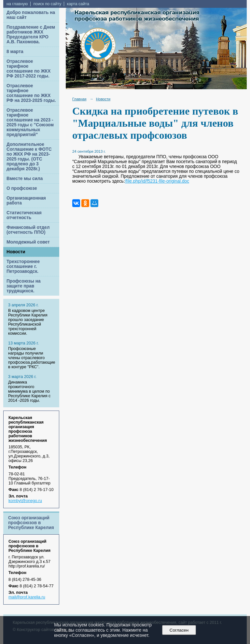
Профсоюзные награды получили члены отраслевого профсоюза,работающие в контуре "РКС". (32, 358)
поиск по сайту (47, 4)
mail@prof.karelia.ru (27, 597)
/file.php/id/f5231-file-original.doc (157, 181)
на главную (17, 4)
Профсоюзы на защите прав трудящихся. (24, 286)
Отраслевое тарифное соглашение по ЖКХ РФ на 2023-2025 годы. (31, 93)
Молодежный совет (28, 242)
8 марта (15, 52)
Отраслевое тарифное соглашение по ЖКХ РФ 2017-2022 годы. (28, 69)
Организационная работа (26, 201)
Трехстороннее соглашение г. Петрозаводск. (23, 266)
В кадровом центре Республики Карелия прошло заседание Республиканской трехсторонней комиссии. (28, 322)
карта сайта (78, 4)
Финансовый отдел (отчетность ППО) (28, 230)
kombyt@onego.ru (25, 501)
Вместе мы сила (25, 179)
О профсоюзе (22, 188)
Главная (79, 99)
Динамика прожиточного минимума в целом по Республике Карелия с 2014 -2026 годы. (29, 391)
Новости (16, 252)
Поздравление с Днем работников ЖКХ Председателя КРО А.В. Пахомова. (31, 35)
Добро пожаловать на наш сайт (31, 15)
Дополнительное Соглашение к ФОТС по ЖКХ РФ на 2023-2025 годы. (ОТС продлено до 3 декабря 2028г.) (29, 157)
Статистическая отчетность (24, 215)
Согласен (179, 630)
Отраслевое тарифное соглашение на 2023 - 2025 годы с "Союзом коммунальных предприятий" (30, 122)
